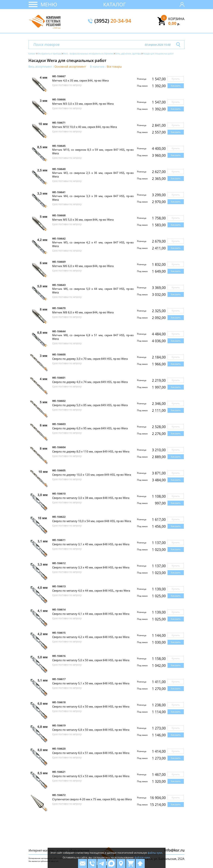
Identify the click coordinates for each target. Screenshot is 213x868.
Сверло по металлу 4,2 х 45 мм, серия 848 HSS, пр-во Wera (91, 637)
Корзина (176, 19)
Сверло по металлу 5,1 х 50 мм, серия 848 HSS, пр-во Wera (91, 683)
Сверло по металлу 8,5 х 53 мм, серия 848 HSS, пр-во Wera (91, 776)
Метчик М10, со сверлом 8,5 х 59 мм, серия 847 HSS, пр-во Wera (93, 151)
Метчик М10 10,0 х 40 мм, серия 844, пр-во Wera (84, 127)
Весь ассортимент (40, 67)
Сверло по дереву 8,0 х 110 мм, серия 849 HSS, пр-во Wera (91, 451)
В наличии (97, 67)
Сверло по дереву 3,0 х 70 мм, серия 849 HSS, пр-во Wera (90, 359)
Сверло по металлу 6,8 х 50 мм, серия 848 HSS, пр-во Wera (91, 730)
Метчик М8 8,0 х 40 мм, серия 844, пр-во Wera (83, 312)
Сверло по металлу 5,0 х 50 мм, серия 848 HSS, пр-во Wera (91, 660)
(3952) (113, 21)
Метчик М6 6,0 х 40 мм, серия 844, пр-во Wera (83, 266)
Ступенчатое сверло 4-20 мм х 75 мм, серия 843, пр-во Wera (92, 799)
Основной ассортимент (70, 67)
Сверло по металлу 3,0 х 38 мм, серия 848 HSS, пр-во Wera (91, 498)
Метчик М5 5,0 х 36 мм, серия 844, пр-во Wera (83, 220)
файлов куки (142, 857)
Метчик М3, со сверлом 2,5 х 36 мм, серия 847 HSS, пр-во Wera (93, 175)
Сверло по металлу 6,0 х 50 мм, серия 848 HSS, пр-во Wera (91, 706)
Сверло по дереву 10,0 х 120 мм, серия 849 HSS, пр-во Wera (92, 475)
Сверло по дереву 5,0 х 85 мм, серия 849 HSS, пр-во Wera (90, 405)
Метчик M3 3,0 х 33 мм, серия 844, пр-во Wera (83, 104)
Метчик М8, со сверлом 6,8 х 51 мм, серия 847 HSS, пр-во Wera (93, 337)
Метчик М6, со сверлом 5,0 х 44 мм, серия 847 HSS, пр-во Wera (93, 291)
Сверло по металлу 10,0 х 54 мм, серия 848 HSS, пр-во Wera (92, 521)
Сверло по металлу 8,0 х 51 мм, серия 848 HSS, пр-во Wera (91, 753)
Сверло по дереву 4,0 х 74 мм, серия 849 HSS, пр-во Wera (90, 382)
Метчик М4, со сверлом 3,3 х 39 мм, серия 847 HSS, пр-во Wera (93, 198)
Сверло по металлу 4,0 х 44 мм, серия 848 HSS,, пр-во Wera (91, 591)
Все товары (114, 67)
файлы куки (155, 853)
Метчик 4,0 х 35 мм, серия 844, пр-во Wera (80, 80)
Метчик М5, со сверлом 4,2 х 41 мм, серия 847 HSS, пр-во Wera (93, 244)
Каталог (115, 4)
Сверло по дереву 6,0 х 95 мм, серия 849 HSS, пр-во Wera (90, 428)
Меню (49, 4)
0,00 (174, 23)
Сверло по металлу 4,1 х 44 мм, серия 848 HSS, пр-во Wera (91, 614)
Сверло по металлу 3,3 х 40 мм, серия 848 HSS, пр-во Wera (91, 567)
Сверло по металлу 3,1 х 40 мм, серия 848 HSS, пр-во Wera (91, 544)
